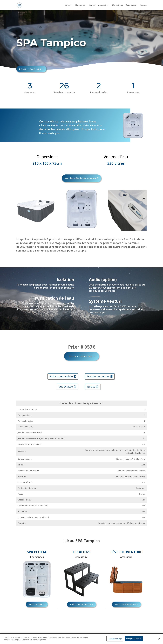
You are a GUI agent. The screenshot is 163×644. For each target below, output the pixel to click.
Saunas (92, 5)
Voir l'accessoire (81, 602)
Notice (91, 384)
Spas (67, 5)
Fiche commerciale (61, 374)
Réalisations (117, 5)
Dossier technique (98, 374)
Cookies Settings (115, 639)
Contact (143, 5)
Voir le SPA (36, 602)
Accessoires (103, 5)
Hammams (80, 5)
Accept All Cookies (134, 639)
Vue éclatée (66, 384)
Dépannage (131, 5)
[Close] (159, 639)
